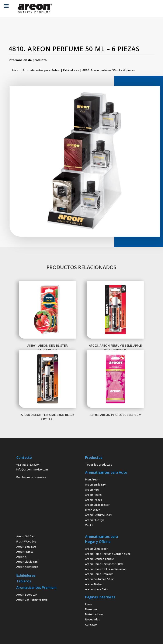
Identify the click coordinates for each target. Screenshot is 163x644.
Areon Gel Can (25, 536)
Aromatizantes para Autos (41, 70)
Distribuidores (94, 614)
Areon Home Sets (96, 589)
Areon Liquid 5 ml (27, 562)
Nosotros (91, 609)
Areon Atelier (94, 584)
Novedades (93, 619)
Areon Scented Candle (100, 559)
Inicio (16, 70)
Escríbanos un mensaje (31, 477)
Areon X (21, 557)
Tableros (24, 581)
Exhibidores (71, 70)
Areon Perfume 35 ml (99, 515)
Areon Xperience (27, 567)
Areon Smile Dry (95, 484)
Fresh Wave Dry (26, 541)
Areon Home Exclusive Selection (106, 569)
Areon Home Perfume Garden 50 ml (108, 554)
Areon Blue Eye (95, 520)
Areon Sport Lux (27, 595)
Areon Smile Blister (97, 505)
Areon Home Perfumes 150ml (104, 564)
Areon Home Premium (99, 574)
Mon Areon (92, 479)
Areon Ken (92, 490)
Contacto (91, 624)
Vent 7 (89, 525)
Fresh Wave (93, 510)
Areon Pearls (93, 495)
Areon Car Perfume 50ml (32, 600)
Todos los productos (99, 465)
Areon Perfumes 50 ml (99, 579)
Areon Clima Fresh (97, 549)
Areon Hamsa (25, 552)
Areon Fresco (94, 500)
